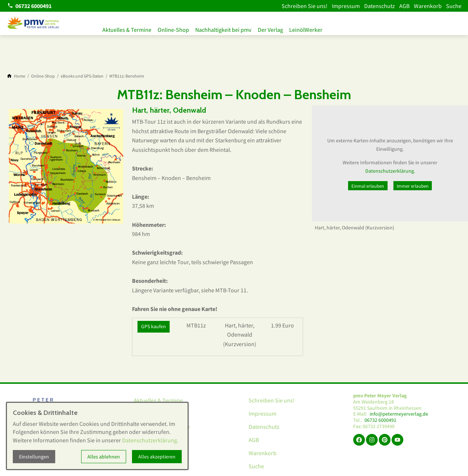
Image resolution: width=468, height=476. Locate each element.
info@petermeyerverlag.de (399, 414)
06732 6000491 (380, 420)
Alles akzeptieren (157, 457)
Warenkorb (428, 6)
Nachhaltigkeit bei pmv (228, 29)
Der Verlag (278, 29)
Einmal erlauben (368, 186)
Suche (454, 6)
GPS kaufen (154, 326)
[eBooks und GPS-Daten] (82, 76)
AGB (404, 6)
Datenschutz (380, 6)
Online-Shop (176, 29)
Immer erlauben (413, 186)
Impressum (346, 6)
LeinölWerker (316, 29)
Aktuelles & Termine (127, 29)
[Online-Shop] (43, 76)
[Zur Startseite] (34, 23)
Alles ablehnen (104, 457)
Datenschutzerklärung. (390, 171)
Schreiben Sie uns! (305, 6)
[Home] (20, 76)
